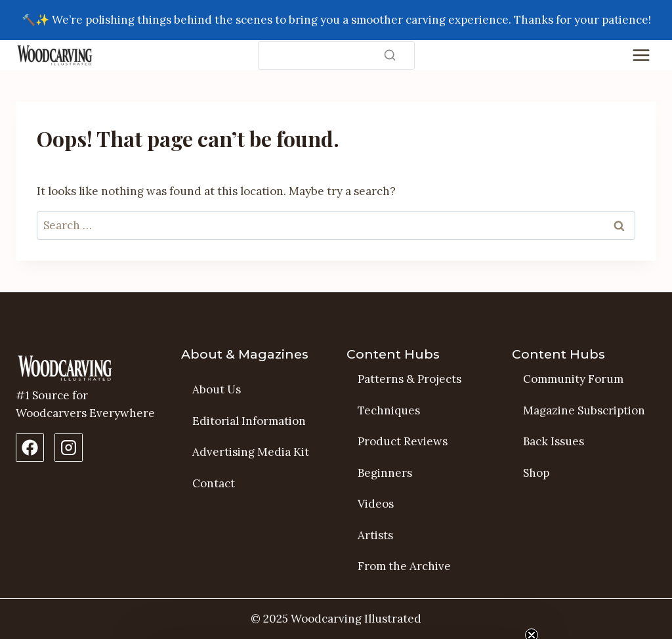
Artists (375, 535)
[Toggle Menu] (641, 55)
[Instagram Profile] (69, 448)
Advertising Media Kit (251, 452)
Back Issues (554, 441)
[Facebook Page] (30, 448)
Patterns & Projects (409, 379)
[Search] (336, 55)
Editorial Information (249, 421)
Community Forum (573, 379)
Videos (376, 504)
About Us (217, 389)
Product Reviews (403, 441)
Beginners (385, 473)
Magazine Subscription (584, 410)
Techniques (389, 410)
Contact (214, 483)
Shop (536, 473)
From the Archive (404, 566)
